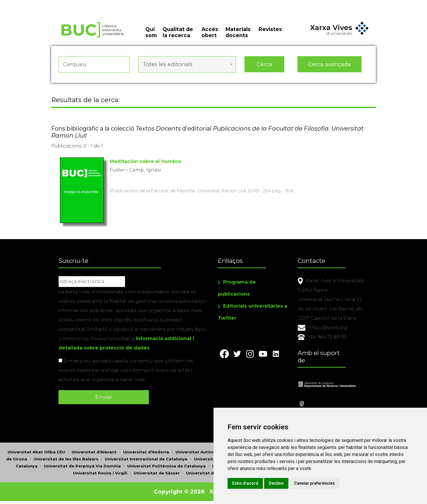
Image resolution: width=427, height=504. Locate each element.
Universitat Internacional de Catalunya (146, 459)
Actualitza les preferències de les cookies (53, 4)
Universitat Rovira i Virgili (100, 473)
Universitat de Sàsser (157, 473)
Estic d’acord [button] (245, 483)
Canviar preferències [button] (315, 483)
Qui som (151, 32)
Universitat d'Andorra (146, 452)
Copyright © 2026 (179, 492)
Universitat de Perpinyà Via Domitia (82, 466)
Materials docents (238, 32)
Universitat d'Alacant (94, 452)
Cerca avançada (330, 64)
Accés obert (210, 32)
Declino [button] (276, 483)
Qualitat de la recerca (178, 32)
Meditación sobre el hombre (146, 161)
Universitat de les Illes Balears (66, 459)
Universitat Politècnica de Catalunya (166, 466)
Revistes (270, 29)
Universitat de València (211, 473)
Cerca (264, 64)
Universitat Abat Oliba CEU (36, 452)
